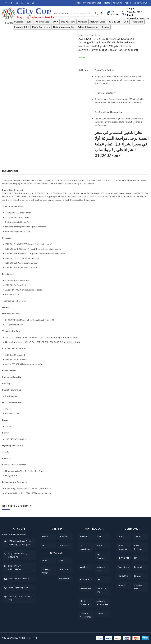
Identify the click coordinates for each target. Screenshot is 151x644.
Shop (87, 35)
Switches (95, 35)
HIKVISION (123, 558)
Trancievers (85, 589)
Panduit (121, 585)
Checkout (63, 569)
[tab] (10, 171)
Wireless (84, 567)
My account (64, 578)
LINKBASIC (123, 576)
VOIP (99, 546)
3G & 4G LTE (86, 579)
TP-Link (138, 536)
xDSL (99, 536)
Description (10, 171)
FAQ (44, 546)
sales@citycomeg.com (19, 578)
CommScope (123, 567)
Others (100, 613)
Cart (61, 560)
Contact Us (64, 546)
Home (80, 35)
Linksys (138, 576)
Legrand (138, 567)
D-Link (121, 536)
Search (96, 13)
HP (136, 558)
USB (99, 579)
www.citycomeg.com (18, 587)
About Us (63, 536)
